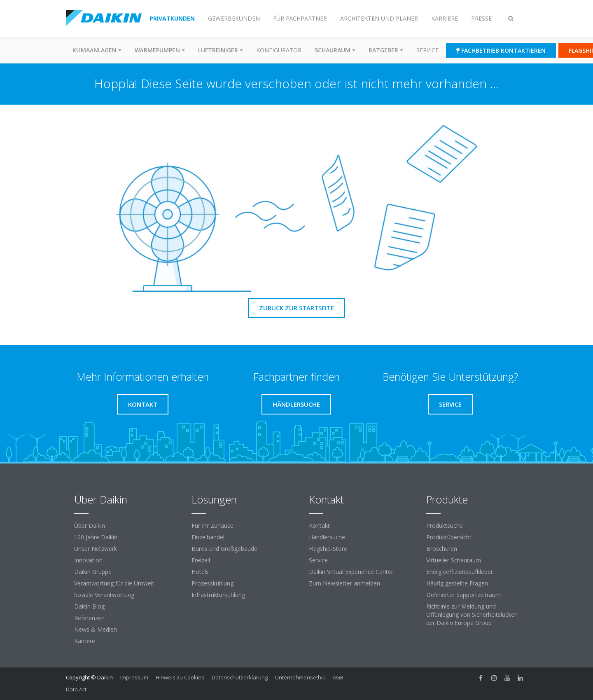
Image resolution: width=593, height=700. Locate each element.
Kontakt (319, 526)
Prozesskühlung (212, 583)
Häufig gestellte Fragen (457, 583)
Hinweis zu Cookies (180, 677)
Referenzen (89, 618)
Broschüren (442, 549)
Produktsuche (445, 526)
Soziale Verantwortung (104, 595)
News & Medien (96, 629)
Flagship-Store (328, 549)
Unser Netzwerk (96, 549)
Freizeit (201, 560)
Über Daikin (90, 526)
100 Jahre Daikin (96, 537)
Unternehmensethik (300, 677)
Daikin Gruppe (93, 572)
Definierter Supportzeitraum (463, 595)
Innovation (88, 560)
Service (427, 50)
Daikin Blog (89, 606)
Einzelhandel (208, 537)
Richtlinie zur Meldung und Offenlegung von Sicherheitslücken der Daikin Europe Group (472, 615)
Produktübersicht (449, 537)
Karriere (85, 641)
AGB (338, 677)
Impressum (134, 677)
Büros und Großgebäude (224, 549)
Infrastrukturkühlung (218, 595)
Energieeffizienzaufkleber (460, 572)
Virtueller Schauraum (454, 560)
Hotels (200, 572)
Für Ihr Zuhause (212, 526)
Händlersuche (327, 537)
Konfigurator (279, 50)
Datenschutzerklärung (240, 677)
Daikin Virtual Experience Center (351, 572)
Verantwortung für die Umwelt (114, 583)
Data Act (76, 689)
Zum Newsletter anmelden (344, 583)
